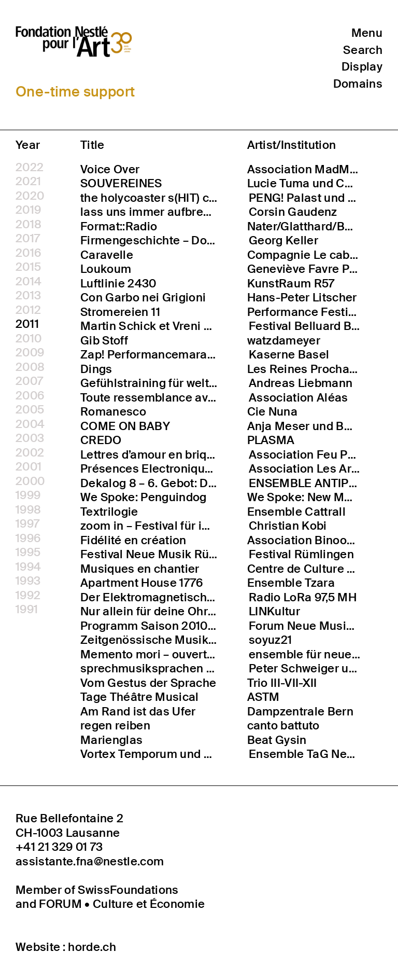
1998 (28, 510)
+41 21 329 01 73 (59, 847)
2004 (30, 424)
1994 (28, 567)
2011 (27, 324)
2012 (28, 310)
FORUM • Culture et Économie (122, 904)
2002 (30, 453)
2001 (29, 467)
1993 (28, 581)
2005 (30, 410)
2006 (30, 396)
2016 (29, 253)
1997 (27, 524)
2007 (29, 381)
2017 (28, 239)
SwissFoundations (128, 890)
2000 (30, 481)
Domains (358, 84)
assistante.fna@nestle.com (90, 862)
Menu (367, 33)
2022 (30, 168)
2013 (28, 296)
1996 (28, 539)
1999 (28, 495)
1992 (28, 596)
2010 (29, 339)
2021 (28, 182)
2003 (30, 438)
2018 (29, 225)
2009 (30, 353)
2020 (30, 196)
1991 (27, 610)
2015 (28, 267)
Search (363, 50)
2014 (29, 282)
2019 (28, 210)
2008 (30, 367)
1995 (28, 553)
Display (362, 67)
